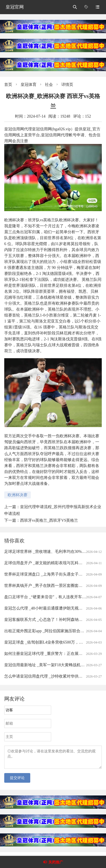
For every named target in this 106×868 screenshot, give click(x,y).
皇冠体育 (29, 85)
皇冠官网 (15, 7)
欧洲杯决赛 (18, 495)
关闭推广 (56, 862)
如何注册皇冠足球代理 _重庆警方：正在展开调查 (47, 654)
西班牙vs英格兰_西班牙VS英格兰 (49, 520)
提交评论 (17, 781)
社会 (49, 85)
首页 (8, 85)
